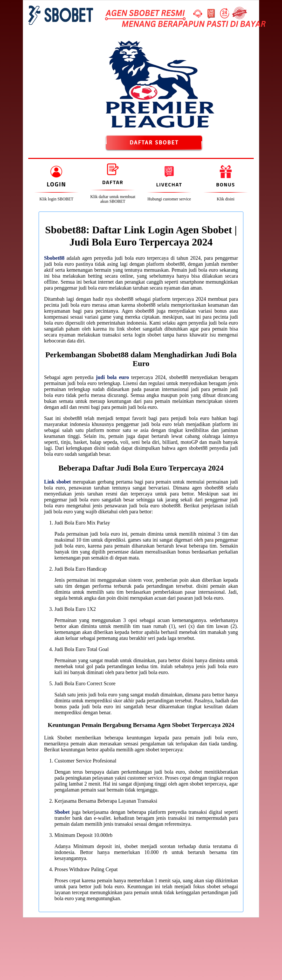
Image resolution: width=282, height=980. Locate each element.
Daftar (113, 182)
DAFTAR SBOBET (154, 143)
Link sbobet (57, 482)
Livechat (169, 184)
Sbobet (62, 812)
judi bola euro (112, 377)
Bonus (226, 184)
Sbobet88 (54, 258)
